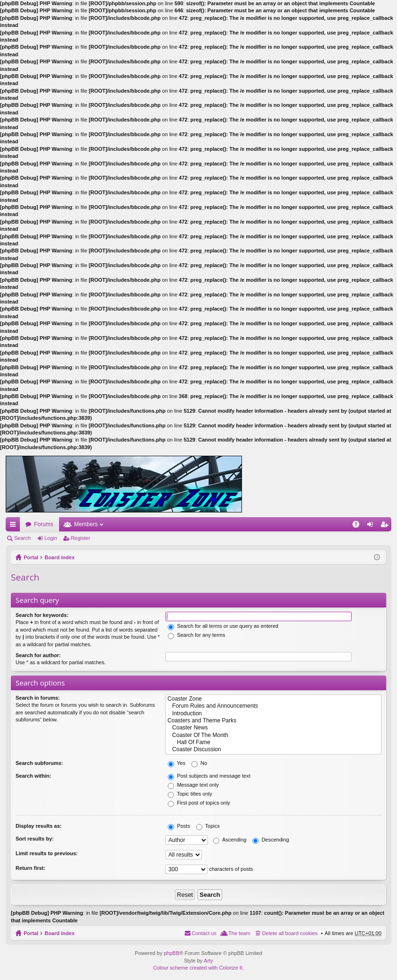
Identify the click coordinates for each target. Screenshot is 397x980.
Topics (208, 826)
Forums (44, 524)
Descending (271, 840)
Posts (179, 826)
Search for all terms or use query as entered (223, 626)
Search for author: (38, 655)
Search (22, 538)
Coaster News (273, 728)
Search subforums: (39, 763)
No (199, 763)
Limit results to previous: (47, 853)
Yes (177, 763)
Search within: (33, 776)
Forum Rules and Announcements (273, 706)
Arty (208, 961)
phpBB (171, 953)
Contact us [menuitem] (204, 933)
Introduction (273, 714)
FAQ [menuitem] (359, 526)
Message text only (193, 785)
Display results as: (39, 826)
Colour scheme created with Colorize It (198, 968)
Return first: (30, 868)
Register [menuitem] (386, 526)
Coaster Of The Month (273, 735)
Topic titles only (190, 794)
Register (81, 538)
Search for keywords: (42, 615)
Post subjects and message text (209, 776)
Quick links (15, 526)
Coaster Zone (273, 699)
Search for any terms (196, 635)
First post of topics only (199, 803)
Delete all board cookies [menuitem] (290, 933)
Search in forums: (38, 698)
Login (51, 538)
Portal (31, 557)
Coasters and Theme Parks (273, 721)
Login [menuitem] (372, 526)
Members (86, 524)
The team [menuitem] (239, 933)
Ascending (230, 840)
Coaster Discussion (273, 750)
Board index (60, 557)
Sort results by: (35, 839)
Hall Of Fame (273, 742)
